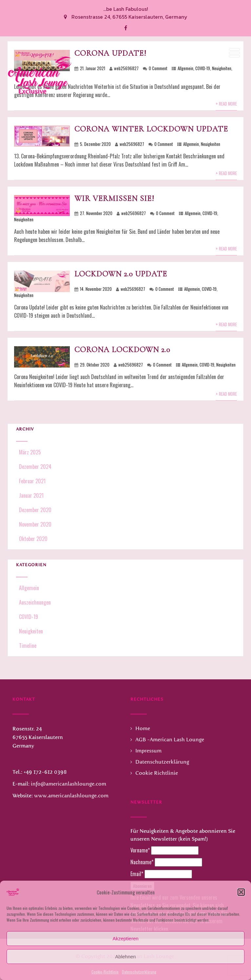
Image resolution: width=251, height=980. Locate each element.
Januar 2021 (31, 495)
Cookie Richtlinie (157, 773)
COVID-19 (210, 213)
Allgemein (191, 144)
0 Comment (164, 144)
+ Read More (226, 173)
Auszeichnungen (34, 602)
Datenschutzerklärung (139, 972)
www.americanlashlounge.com (71, 796)
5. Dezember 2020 (95, 144)
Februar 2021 (32, 481)
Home (143, 728)
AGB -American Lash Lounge (170, 740)
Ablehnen (125, 957)
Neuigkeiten (211, 144)
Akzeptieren (125, 939)
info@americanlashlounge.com (68, 784)
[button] (241, 892)
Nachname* (142, 862)
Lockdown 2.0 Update (121, 274)
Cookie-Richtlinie (105, 972)
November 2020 (35, 524)
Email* (137, 874)
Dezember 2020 (35, 510)
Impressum (148, 751)
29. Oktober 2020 (95, 365)
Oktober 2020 (33, 539)
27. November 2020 (96, 213)
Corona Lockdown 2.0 (122, 350)
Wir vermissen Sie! (114, 199)
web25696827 (132, 144)
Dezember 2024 (35, 467)
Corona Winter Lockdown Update (151, 129)
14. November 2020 (96, 289)
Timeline (27, 646)
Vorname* (140, 850)
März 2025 (30, 452)
